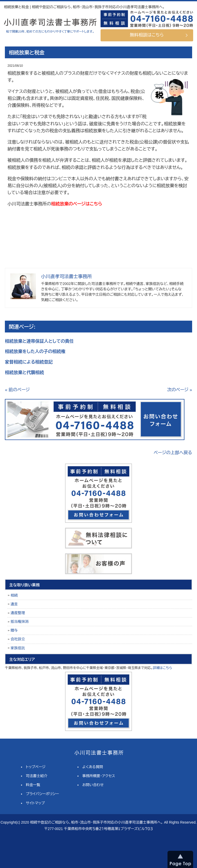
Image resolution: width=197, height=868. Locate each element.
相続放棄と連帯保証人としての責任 (39, 341)
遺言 (14, 604)
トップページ (36, 767)
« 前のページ (17, 390)
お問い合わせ (93, 785)
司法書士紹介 (37, 776)
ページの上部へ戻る (173, 453)
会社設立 (18, 639)
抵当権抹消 (19, 622)
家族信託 (18, 648)
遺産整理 (18, 613)
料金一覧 (33, 785)
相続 (14, 595)
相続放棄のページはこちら (77, 204)
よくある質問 (93, 767)
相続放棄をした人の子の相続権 (35, 352)
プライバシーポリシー (42, 794)
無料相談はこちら (147, 35)
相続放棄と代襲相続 (24, 373)
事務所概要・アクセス (99, 776)
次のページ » (180, 390)
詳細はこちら (162, 668)
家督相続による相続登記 (29, 362)
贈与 (14, 630)
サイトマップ (35, 803)
